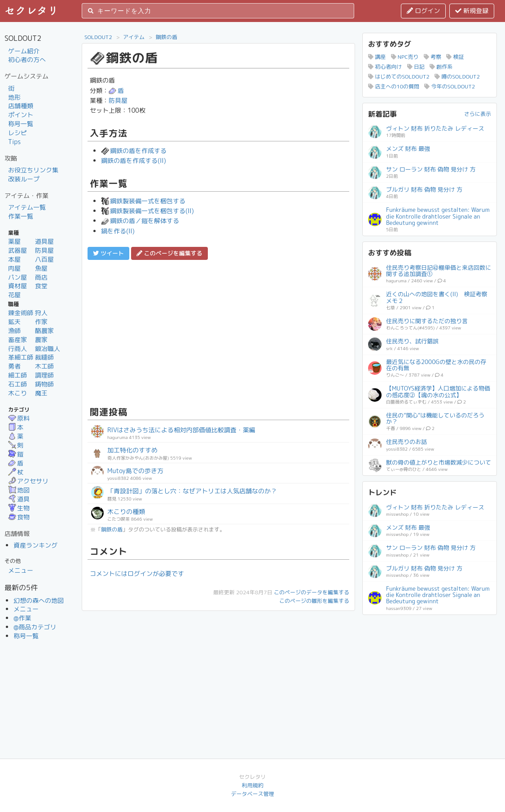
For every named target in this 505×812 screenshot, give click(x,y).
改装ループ (24, 179)
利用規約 (252, 785)
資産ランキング (35, 545)
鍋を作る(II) (118, 231)
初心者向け (385, 67)
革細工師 (21, 357)
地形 (14, 97)
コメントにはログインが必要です (137, 573)
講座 (377, 57)
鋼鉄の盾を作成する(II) (134, 160)
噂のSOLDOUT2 (457, 77)
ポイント (21, 115)
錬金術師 (21, 313)
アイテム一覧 (27, 207)
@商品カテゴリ (35, 627)
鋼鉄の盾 (167, 37)
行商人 (18, 349)
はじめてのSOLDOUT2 (399, 77)
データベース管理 (252, 794)
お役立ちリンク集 (33, 170)
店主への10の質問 (394, 86)
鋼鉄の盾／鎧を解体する (140, 221)
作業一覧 (21, 216)
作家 (41, 322)
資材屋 (18, 286)
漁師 (14, 331)
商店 (41, 277)
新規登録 (472, 11)
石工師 (18, 384)
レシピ (18, 133)
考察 (433, 57)
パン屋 (18, 277)
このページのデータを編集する (312, 592)
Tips (14, 142)
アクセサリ (28, 481)
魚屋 (41, 268)
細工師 (18, 375)
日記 (416, 67)
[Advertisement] (218, 332)
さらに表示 (478, 114)
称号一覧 (21, 124)
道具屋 (44, 241)
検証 (455, 57)
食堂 (41, 286)
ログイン (423, 11)
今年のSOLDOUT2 (450, 86)
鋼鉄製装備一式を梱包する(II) (147, 211)
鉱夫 (14, 322)
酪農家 (44, 331)
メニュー (21, 570)
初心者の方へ (27, 59)
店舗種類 (21, 106)
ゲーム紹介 (24, 51)
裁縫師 (44, 357)
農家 (41, 340)
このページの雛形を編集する (314, 601)
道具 (19, 499)
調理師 (44, 375)
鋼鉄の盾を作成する (134, 151)
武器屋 (18, 250)
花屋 (14, 295)
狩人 (41, 313)
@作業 (22, 618)
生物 (19, 508)
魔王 (41, 393)
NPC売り (405, 57)
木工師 (44, 366)
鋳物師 (44, 384)
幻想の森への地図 (39, 600)
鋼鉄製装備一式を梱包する (143, 201)
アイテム (134, 37)
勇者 (14, 366)
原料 (19, 418)
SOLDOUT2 (98, 37)
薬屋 (14, 241)
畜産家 (18, 340)
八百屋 (44, 259)
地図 (19, 490)
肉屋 (14, 268)
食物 (19, 517)
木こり (18, 393)
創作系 (441, 67)
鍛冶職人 (48, 349)
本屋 (14, 259)
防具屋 (44, 250)
